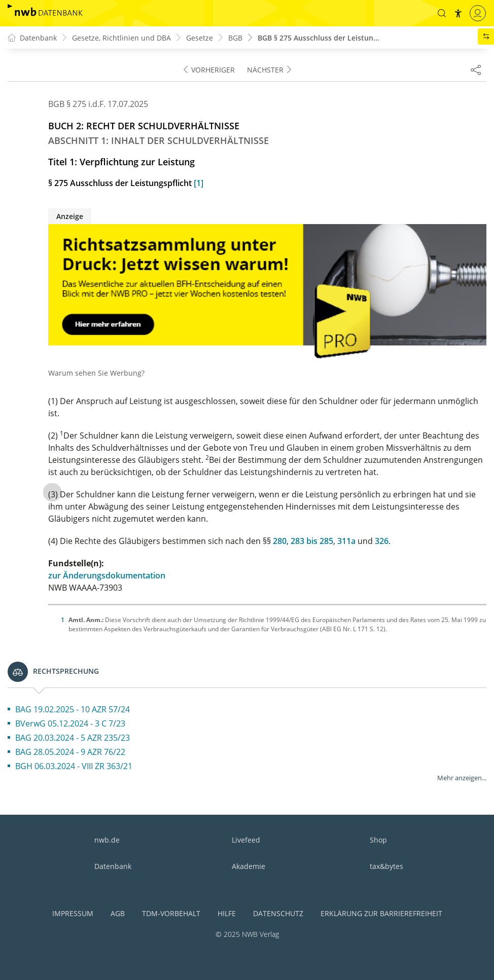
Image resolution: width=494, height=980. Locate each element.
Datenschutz (278, 913)
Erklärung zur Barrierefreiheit (381, 913)
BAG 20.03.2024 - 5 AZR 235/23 (73, 738)
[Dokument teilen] (476, 69)
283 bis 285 (312, 541)
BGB (235, 38)
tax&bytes (386, 866)
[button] (442, 13)
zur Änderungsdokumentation (107, 575)
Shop (378, 840)
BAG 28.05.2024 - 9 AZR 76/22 (70, 752)
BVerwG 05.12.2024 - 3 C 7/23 (70, 723)
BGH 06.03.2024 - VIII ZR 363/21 (74, 766)
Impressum (73, 913)
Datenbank (113, 866)
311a (346, 541)
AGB (118, 913)
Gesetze (200, 38)
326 (382, 541)
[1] (199, 183)
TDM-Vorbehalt (171, 913)
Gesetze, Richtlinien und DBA (121, 38)
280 (280, 541)
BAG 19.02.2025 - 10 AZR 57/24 (73, 709)
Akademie (249, 866)
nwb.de (107, 840)
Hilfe (227, 913)
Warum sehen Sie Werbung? (96, 373)
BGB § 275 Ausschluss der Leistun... (319, 38)
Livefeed (246, 840)
